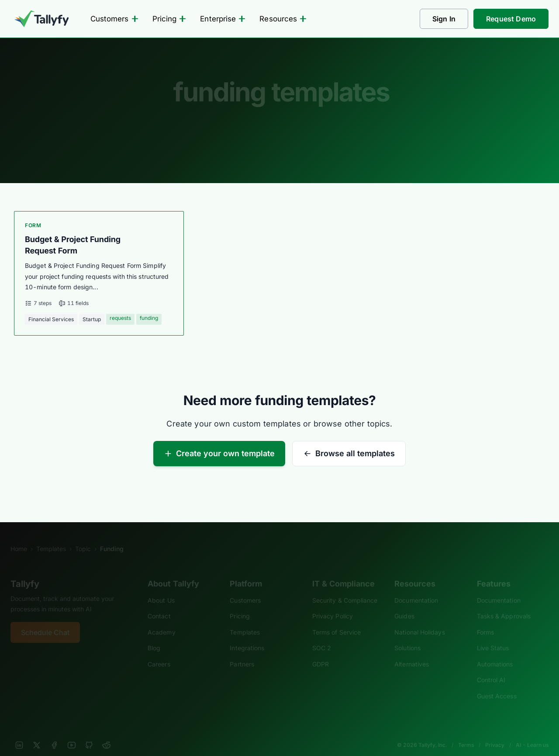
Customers (114, 19)
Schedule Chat (45, 621)
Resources (283, 19)
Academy (162, 620)
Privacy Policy (333, 605)
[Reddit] (107, 734)
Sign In (444, 19)
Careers (159, 652)
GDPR (321, 652)
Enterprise (223, 19)
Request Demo (511, 19)
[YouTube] (72, 734)
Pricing (169, 19)
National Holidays (419, 620)
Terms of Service (336, 620)
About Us (161, 588)
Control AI (491, 668)
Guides (404, 605)
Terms (466, 733)
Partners (242, 652)
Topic (83, 537)
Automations (495, 652)
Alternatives (412, 652)
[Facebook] (54, 734)
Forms (485, 620)
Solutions (407, 636)
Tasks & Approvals (504, 605)
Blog (154, 636)
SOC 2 (322, 636)
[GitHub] (89, 734)
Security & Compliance (345, 588)
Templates (51, 537)
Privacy (495, 733)
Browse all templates (349, 453)
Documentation (416, 588)
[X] (37, 734)
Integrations (247, 636)
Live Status (493, 636)
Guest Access (497, 684)
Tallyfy (25, 572)
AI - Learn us (532, 733)
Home (19, 537)
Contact (159, 605)
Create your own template (219, 453)
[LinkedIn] (19, 734)
